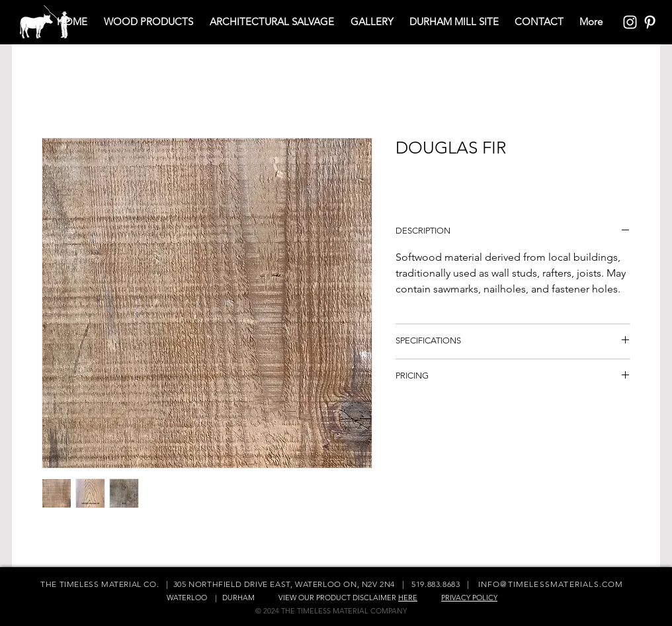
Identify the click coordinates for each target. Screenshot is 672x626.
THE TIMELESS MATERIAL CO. (101, 584)
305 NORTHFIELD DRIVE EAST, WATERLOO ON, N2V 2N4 (284, 584)
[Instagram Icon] (630, 22)
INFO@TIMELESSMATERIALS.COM (551, 584)
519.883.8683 (436, 584)
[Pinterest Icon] (650, 22)
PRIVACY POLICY (469, 598)
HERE (408, 598)
